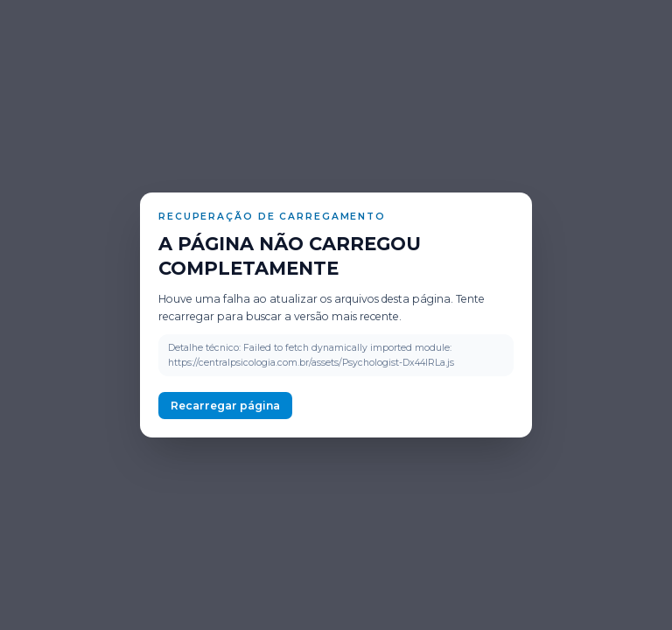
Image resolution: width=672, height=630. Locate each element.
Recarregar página (225, 406)
